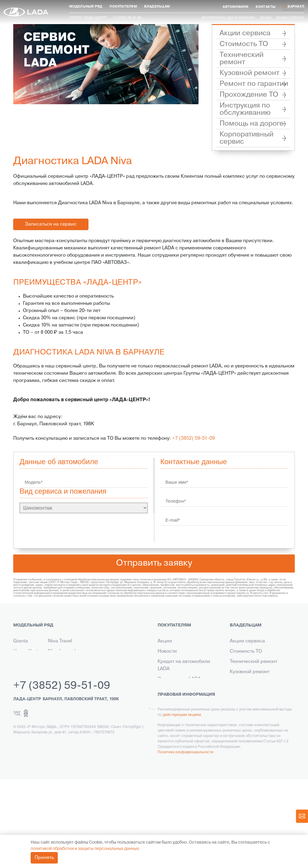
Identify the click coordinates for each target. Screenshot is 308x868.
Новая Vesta (27, 651)
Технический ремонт (242, 59)
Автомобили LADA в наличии (228, 18)
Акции (266, 18)
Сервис (166, 738)
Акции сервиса (290, 18)
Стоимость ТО (244, 44)
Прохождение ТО (249, 95)
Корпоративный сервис (246, 138)
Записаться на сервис (51, 224)
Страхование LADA (179, 679)
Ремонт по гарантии (254, 84)
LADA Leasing (173, 758)
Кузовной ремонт (249, 73)
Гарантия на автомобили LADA (186, 693)
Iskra (53, 672)
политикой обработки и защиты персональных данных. (85, 849)
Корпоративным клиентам (188, 707)
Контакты (168, 717)
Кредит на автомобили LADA (184, 665)
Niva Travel (60, 641)
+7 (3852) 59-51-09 (193, 439)
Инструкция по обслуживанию (245, 109)
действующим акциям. (182, 804)
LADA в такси (173, 748)
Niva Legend (62, 651)
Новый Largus (21, 665)
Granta (21, 641)
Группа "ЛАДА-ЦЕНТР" (88, 18)
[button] (86, 7)
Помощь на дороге (252, 124)
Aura (53, 662)
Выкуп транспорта (179, 727)
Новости (167, 651)
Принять (44, 858)
